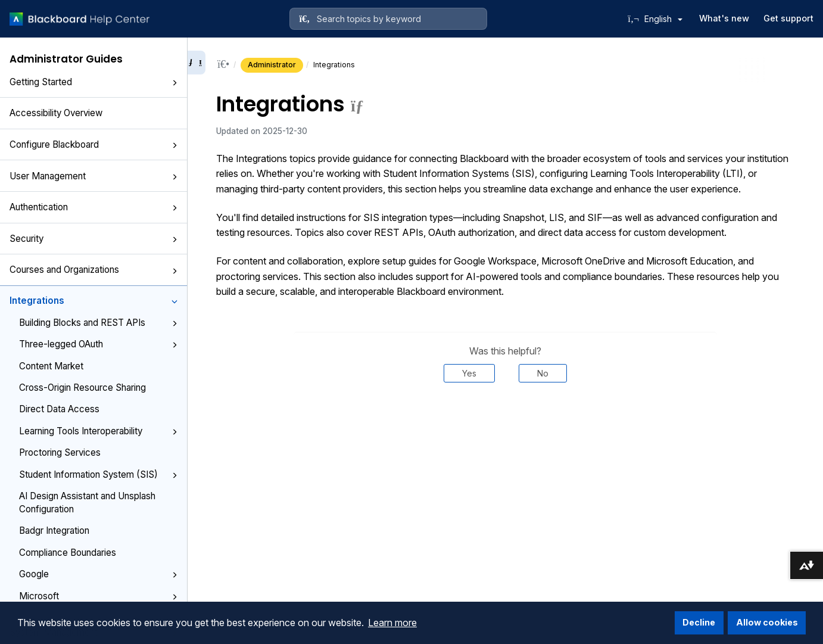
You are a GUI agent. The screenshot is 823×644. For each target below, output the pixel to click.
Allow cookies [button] (767, 622)
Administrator (272, 65)
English (663, 19)
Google (98, 574)
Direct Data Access (59, 409)
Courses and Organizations (93, 270)
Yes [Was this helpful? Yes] (469, 373)
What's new (724, 18)
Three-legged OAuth (98, 344)
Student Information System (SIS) (98, 475)
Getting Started (93, 82)
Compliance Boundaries (68, 553)
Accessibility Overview (56, 113)
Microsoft (98, 596)
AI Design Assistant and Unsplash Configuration (87, 502)
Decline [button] (699, 622)
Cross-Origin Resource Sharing (82, 388)
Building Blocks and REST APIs (98, 323)
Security (93, 239)
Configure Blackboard (93, 144)
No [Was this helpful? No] (543, 373)
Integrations (93, 301)
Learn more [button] (392, 623)
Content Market (51, 366)
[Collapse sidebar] (197, 63)
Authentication (93, 207)
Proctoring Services (60, 452)
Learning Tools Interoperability (98, 431)
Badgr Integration (54, 531)
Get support (788, 18)
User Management (93, 176)
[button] (174, 83)
